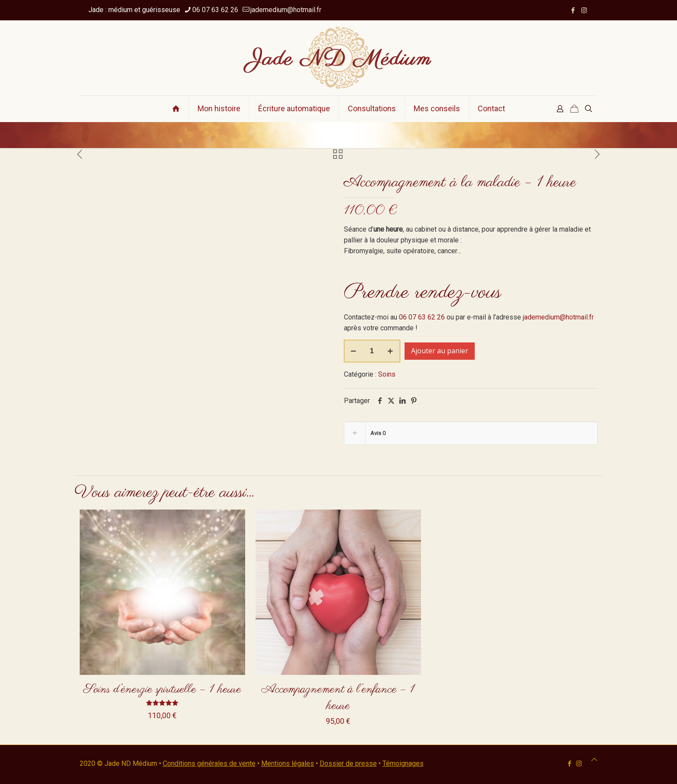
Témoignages (403, 763)
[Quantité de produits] (372, 351)
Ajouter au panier (440, 351)
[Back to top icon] (594, 760)
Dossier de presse (348, 763)
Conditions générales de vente (209, 763)
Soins (387, 374)
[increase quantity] (390, 351)
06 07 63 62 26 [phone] (215, 10)
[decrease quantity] (354, 351)
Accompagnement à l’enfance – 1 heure (338, 698)
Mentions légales (288, 763)
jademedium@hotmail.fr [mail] (286, 10)
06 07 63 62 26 (422, 317)
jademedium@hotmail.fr (558, 317)
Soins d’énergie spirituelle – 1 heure (162, 689)
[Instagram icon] (584, 10)
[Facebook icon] (573, 10)
